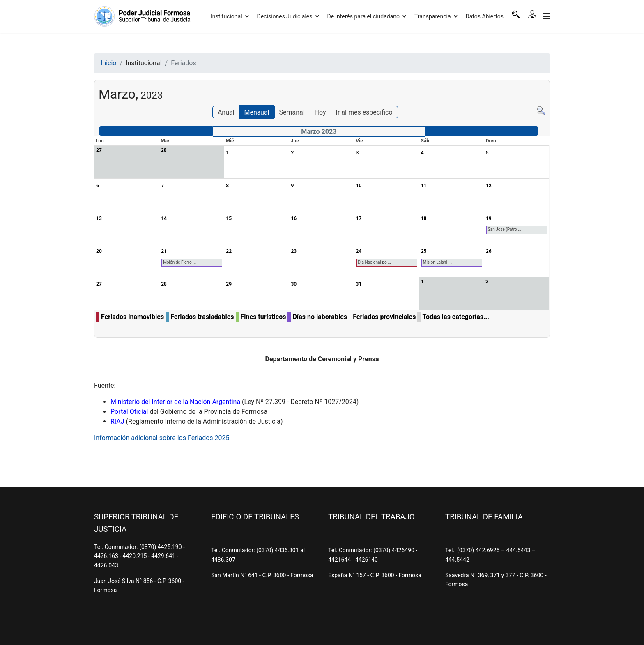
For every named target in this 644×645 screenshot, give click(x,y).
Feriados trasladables (202, 317)
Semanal (292, 112)
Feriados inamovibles (132, 317)
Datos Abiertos (485, 16)
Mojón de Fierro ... (179, 262)
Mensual (257, 112)
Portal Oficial (129, 412)
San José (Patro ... (505, 229)
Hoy (320, 112)
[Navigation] (546, 16)
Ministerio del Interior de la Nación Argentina (175, 402)
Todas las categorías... (455, 317)
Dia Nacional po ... (375, 262)
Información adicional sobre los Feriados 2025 (162, 438)
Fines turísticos (263, 317)
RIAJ (117, 421)
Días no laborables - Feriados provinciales (354, 317)
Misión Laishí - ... (438, 262)
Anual (226, 112)
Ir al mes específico (364, 112)
